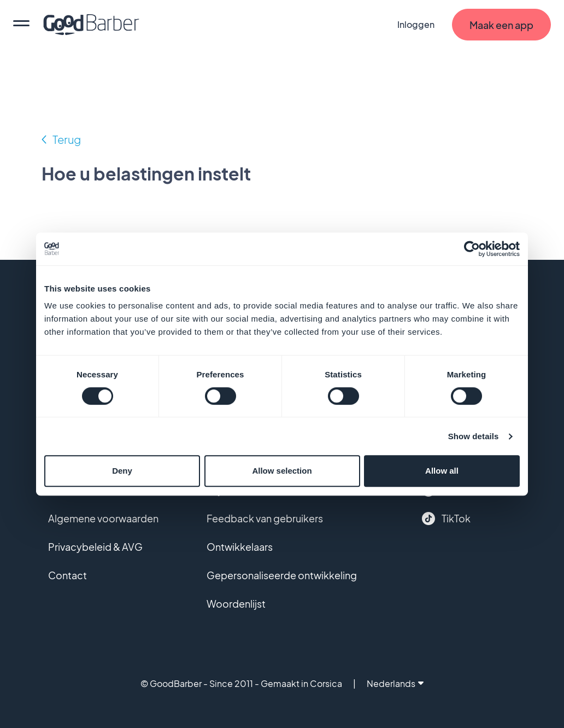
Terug (67, 139)
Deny (122, 471)
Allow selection (282, 471)
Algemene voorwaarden (103, 518)
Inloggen (416, 24)
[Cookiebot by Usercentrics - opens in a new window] (472, 249)
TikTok (446, 519)
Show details (474, 436)
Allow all (442, 471)
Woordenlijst (236, 604)
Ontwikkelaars (240, 547)
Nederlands (395, 683)
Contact (67, 575)
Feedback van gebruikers (265, 518)
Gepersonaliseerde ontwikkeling (282, 575)
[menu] (21, 25)
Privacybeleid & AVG (95, 547)
